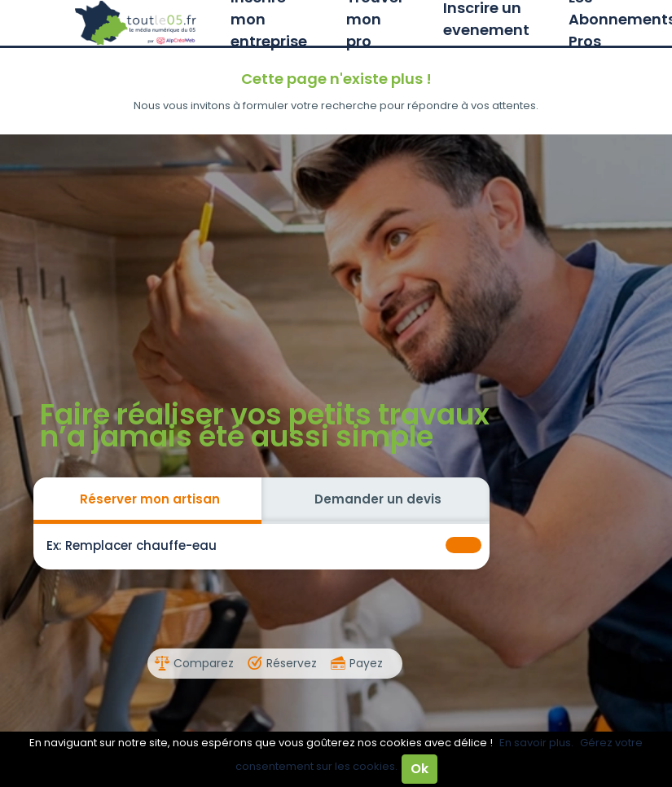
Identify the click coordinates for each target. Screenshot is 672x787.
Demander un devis (378, 499)
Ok (419, 769)
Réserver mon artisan (150, 499)
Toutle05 (137, 23)
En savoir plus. (536, 743)
